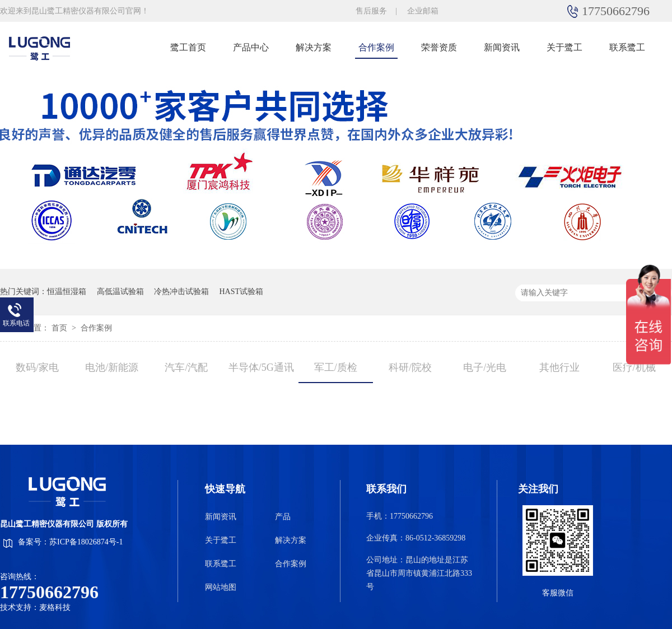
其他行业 (559, 367)
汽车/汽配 (186, 367)
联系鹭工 (627, 47)
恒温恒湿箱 (67, 292)
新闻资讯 (502, 47)
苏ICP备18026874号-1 (86, 542)
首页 (60, 328)
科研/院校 (410, 367)
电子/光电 (485, 367)
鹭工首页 (188, 47)
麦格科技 (55, 607)
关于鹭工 (564, 47)
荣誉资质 (439, 47)
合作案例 (376, 47)
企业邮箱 (423, 11)
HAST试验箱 (242, 292)
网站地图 (221, 587)
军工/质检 (336, 367)
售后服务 (371, 11)
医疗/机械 (634, 367)
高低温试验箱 (120, 292)
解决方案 (314, 47)
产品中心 (251, 47)
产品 (283, 517)
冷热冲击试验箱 (181, 292)
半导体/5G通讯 (261, 367)
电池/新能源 (112, 367)
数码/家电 (37, 367)
